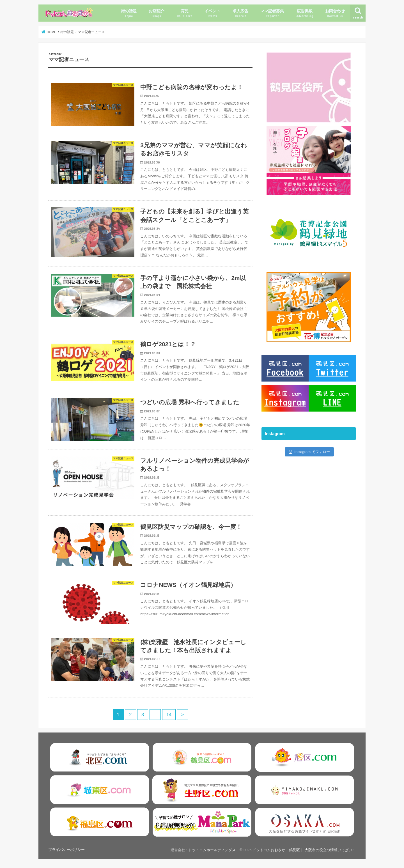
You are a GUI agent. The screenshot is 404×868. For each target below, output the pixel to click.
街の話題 (129, 13)
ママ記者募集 (272, 13)
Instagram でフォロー (309, 452)
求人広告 (240, 13)
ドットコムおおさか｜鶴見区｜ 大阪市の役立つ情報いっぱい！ (304, 850)
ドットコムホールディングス (212, 850)
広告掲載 (305, 13)
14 (169, 715)
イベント (212, 13)
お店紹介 (157, 13)
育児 (185, 13)
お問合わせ (335, 13)
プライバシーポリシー (66, 850)
